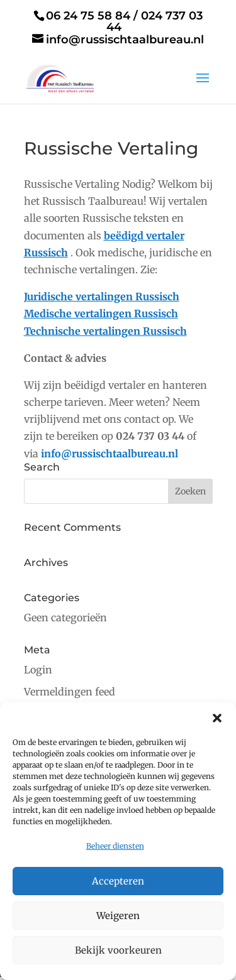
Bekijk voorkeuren (118, 950)
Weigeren (118, 916)
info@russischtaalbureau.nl (110, 454)
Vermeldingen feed (70, 692)
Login (38, 670)
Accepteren (118, 881)
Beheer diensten (115, 846)
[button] (217, 718)
